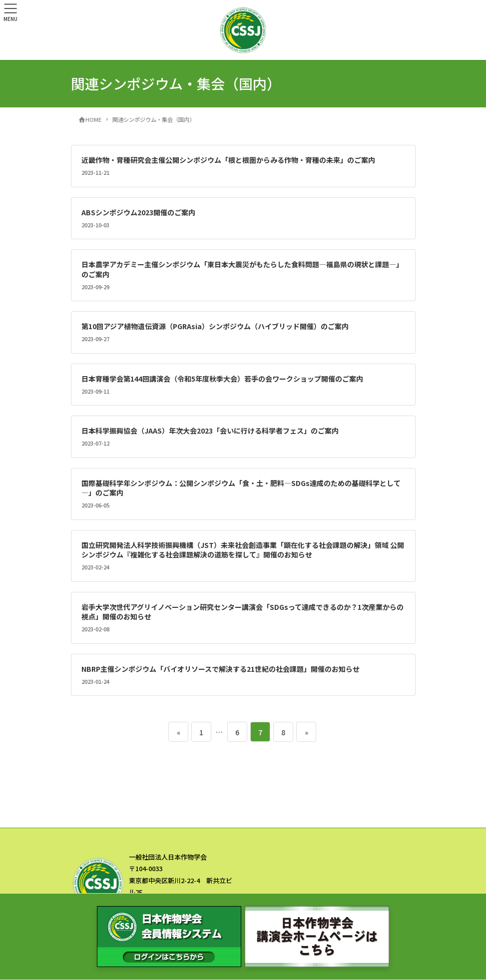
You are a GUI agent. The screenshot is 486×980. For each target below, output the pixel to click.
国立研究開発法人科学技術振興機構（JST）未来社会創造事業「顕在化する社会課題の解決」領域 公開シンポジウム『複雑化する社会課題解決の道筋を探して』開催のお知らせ (243, 550)
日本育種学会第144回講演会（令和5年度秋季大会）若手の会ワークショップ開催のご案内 (222, 379)
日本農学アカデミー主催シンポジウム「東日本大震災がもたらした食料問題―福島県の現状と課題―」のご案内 (242, 269)
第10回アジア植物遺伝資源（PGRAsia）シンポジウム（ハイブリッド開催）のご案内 (215, 326)
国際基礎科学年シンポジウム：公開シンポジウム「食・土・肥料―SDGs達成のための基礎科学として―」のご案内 (241, 488)
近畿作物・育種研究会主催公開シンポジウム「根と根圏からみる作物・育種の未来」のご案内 (228, 160)
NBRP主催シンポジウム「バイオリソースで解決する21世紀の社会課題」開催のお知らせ (221, 669)
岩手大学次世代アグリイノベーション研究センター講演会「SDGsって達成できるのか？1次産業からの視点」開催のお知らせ (243, 612)
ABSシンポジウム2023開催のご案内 (138, 212)
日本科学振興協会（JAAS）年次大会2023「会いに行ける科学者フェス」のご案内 (210, 431)
